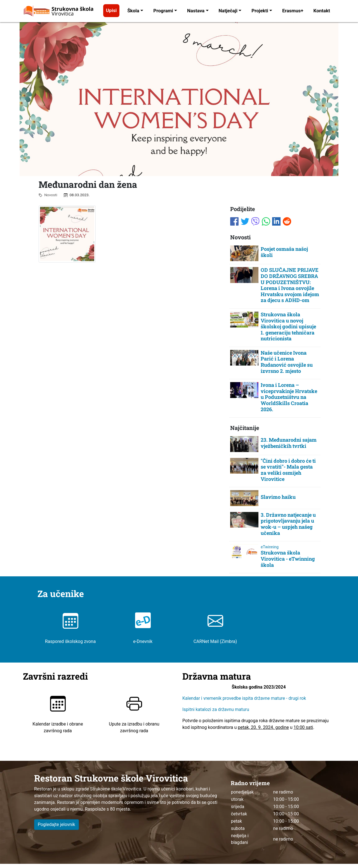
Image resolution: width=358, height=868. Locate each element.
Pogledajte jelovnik (56, 824)
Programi (163, 11)
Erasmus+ (293, 11)
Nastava (196, 11)
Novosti (50, 195)
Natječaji (228, 11)
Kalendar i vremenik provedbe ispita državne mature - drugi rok (245, 699)
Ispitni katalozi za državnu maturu (216, 710)
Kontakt (322, 11)
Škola (133, 11)
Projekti (260, 11)
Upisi (111, 10)
